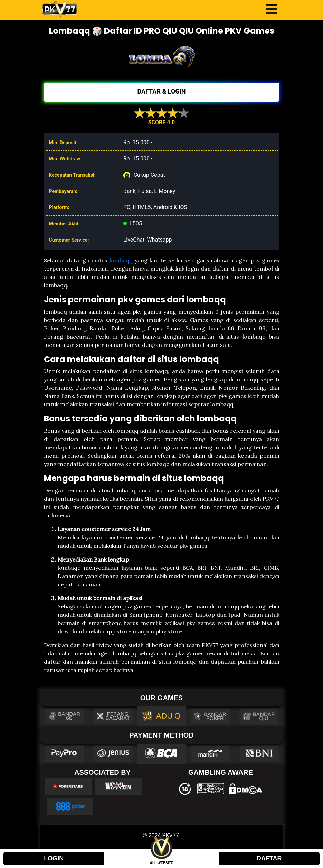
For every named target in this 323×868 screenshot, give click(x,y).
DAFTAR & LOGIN (161, 91)
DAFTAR (269, 858)
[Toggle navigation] (272, 9)
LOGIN (54, 858)
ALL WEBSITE (162, 863)
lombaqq (121, 260)
